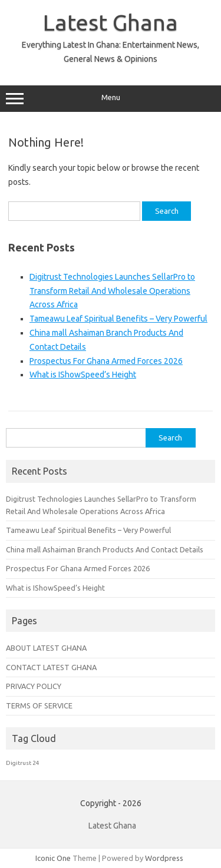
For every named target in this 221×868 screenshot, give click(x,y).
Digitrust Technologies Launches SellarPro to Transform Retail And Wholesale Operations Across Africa (112, 291)
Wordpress (164, 858)
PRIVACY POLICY (34, 686)
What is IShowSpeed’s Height (83, 375)
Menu (111, 99)
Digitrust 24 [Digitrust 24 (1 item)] (23, 763)
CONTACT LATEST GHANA (51, 667)
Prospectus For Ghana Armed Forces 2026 (106, 361)
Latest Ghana (111, 22)
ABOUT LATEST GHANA (46, 648)
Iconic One (53, 858)
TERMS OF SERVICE (39, 705)
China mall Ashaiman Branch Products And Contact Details (105, 549)
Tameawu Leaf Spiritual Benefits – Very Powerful (118, 319)
